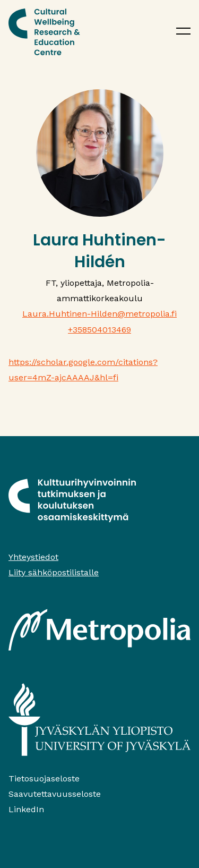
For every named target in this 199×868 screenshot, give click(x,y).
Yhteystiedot (33, 557)
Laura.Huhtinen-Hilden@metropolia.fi (99, 314)
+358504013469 (99, 330)
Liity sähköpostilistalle (54, 572)
